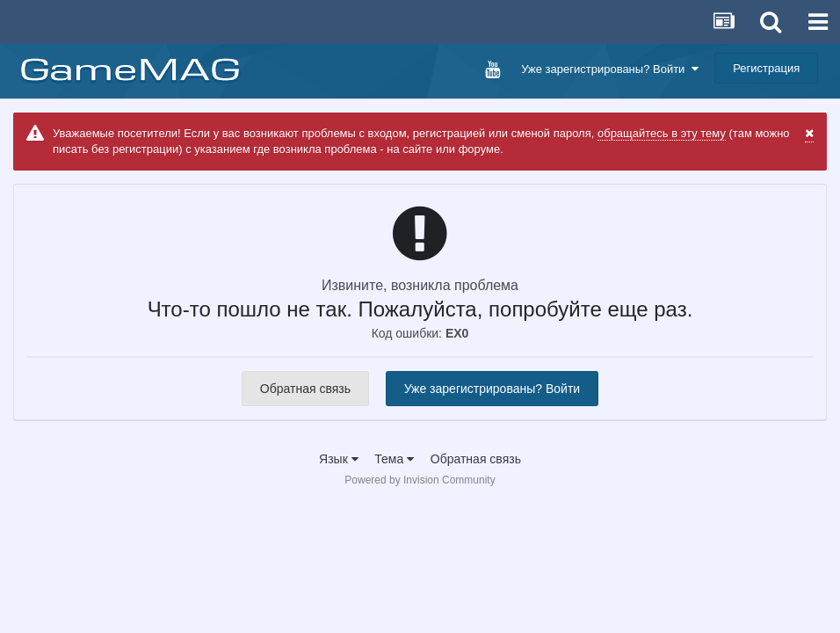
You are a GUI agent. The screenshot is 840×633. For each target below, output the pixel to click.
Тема (394, 459)
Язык (339, 459)
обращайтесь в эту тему (662, 133)
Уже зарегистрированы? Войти (609, 69)
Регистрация (766, 68)
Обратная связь (305, 389)
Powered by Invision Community (420, 480)
